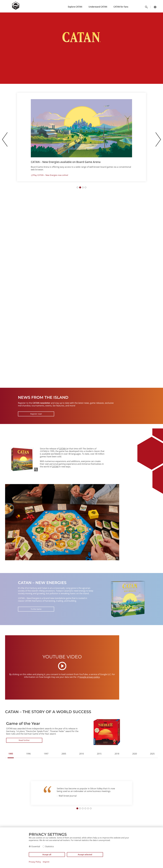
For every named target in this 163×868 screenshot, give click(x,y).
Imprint (46, 862)
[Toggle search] (146, 7)
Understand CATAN (98, 7)
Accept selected (85, 854)
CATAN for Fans (121, 7)
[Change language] (155, 7)
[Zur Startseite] (16, 9)
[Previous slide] (5, 139)
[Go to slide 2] (80, 187)
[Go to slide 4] (86, 187)
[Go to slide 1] (78, 187)
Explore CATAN (75, 7)
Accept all (47, 854)
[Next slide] (158, 139)
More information (41, 174)
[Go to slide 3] (83, 187)
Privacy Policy (35, 862)
